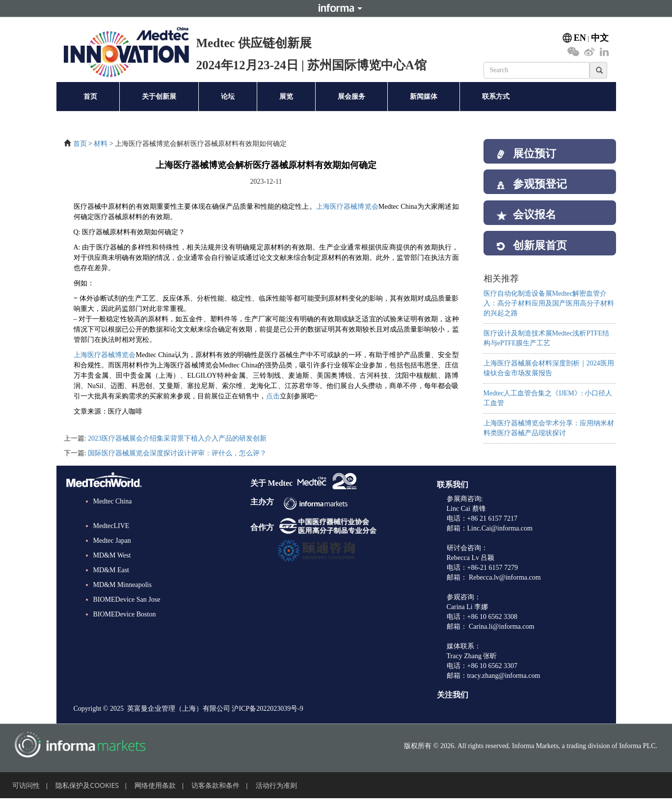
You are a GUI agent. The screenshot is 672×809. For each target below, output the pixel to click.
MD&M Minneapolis (122, 595)
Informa (336, 8)
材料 (101, 144)
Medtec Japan (112, 550)
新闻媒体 (424, 97)
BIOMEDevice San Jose (127, 609)
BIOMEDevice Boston (125, 624)
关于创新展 (159, 97)
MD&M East (111, 580)
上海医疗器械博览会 (347, 207)
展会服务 (351, 97)
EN (580, 38)
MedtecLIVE (111, 536)
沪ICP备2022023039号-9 (267, 718)
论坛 (228, 97)
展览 (286, 97)
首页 (90, 97)
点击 (273, 396)
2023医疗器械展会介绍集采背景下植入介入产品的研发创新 (177, 438)
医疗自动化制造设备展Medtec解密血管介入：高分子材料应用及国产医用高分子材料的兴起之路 (549, 318)
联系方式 (496, 97)
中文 (600, 38)
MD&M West (112, 565)
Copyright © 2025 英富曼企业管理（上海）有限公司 (152, 718)
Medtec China (113, 511)
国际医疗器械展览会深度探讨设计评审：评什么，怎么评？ (177, 453)
